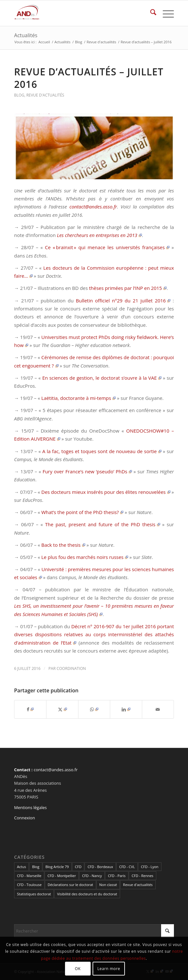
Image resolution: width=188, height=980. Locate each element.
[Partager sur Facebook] (30, 709)
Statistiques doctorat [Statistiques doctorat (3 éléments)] (34, 894)
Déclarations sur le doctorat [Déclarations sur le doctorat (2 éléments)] (70, 885)
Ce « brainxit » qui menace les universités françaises (107, 247)
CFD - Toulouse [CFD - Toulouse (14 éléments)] (29, 885)
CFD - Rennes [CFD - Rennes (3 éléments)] (143, 876)
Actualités (26, 35)
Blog (19, 95)
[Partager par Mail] (158, 709)
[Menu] (165, 13)
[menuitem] (150, 13)
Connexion (25, 818)
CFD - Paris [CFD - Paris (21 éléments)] (117, 876)
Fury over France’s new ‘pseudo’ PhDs (87, 471)
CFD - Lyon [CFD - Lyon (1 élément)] (150, 867)
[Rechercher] (150, 13)
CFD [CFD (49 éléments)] (78, 867)
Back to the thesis (63, 545)
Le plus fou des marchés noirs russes (85, 557)
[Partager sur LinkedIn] (126, 709)
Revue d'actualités (45, 95)
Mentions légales (30, 807)
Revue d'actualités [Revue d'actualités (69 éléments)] (138, 885)
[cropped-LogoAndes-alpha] (78, 13)
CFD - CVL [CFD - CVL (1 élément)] (127, 867)
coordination (71, 668)
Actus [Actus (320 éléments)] (21, 867)
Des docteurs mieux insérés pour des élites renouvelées (106, 492)
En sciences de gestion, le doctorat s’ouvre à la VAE (102, 378)
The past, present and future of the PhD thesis (103, 524)
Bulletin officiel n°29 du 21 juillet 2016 (123, 300)
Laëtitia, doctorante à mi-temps (78, 398)
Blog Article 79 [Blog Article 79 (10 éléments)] (57, 867)
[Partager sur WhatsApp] (94, 709)
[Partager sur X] (62, 709)
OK (78, 969)
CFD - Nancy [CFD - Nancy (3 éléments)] (92, 876)
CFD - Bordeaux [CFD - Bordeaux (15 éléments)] (100, 867)
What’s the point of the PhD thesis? (82, 512)
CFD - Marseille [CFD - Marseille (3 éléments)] (29, 876)
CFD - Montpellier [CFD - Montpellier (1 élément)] (62, 876)
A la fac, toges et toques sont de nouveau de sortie (102, 451)
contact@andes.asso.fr (93, 207)
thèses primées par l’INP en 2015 (128, 288)
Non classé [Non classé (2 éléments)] (108, 885)
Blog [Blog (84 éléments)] (36, 867)
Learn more (109, 969)
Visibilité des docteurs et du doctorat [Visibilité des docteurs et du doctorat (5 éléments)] (87, 894)
